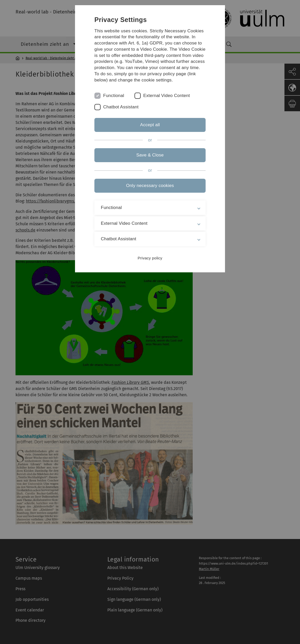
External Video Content (167, 96)
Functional (114, 96)
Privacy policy (150, 258)
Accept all (150, 125)
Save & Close (150, 155)
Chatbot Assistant (121, 107)
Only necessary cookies (150, 186)
